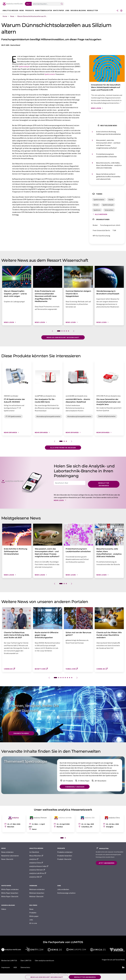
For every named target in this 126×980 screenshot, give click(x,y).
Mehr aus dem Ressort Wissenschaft (63, 337)
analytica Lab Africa (38, 873)
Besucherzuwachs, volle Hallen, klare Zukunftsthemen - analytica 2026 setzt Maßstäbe (109, 165)
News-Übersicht (7, 859)
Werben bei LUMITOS (9, 960)
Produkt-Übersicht (64, 859)
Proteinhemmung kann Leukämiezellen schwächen (106, 155)
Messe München (36, 856)
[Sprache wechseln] (121, 11)
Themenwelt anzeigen (75, 787)
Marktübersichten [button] (44, 10)
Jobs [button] (67, 10)
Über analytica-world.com (44, 960)
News (31, 909)
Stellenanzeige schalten (66, 893)
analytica (34, 859)
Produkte (33, 913)
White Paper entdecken (10, 889)
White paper (34, 916)
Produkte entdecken (65, 852)
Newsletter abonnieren (104, 484)
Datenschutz (25, 967)
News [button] (22, 10)
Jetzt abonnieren (106, 863)
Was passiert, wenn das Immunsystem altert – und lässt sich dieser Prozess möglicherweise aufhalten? (108, 144)
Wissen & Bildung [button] (78, 10)
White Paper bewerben (10, 893)
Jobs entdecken (63, 889)
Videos (4, 909)
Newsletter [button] (92, 10)
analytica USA (36, 877)
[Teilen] (117, 11)
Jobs (31, 920)
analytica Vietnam (37, 870)
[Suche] (62, 4)
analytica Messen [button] (10, 10)
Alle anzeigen (99, 214)
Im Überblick (34, 852)
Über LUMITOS (26, 960)
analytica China (36, 863)
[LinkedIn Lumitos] (123, 967)
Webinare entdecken (37, 889)
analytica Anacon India (39, 866)
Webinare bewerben (37, 893)
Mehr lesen (60, 500)
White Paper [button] (58, 10)
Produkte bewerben (65, 856)
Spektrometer (50, 74)
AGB (15, 967)
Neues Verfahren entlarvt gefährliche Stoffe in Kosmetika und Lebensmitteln (108, 177)
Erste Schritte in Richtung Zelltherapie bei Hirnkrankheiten (108, 133)
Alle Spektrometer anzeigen (63, 448)
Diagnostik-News (21, 733)
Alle (28, 4)
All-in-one (33, 923)
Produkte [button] (30, 10)
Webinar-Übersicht (36, 896)
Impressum (6, 967)
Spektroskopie (24, 66)
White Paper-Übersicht (10, 896)
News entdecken (7, 852)
